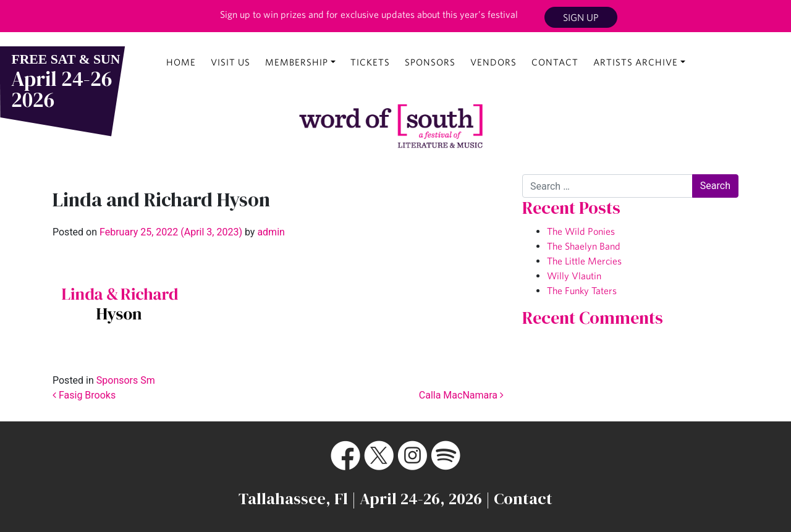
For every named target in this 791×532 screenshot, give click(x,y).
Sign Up (581, 17)
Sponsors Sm (126, 380)
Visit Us (231, 62)
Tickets (370, 62)
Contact (555, 62)
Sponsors (430, 62)
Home (181, 62)
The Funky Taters (582, 290)
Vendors (493, 62)
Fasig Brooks (84, 395)
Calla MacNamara (461, 395)
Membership (297, 62)
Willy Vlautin (574, 276)
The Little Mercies (584, 261)
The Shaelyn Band (584, 246)
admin (269, 232)
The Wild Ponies (581, 231)
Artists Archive (636, 62)
